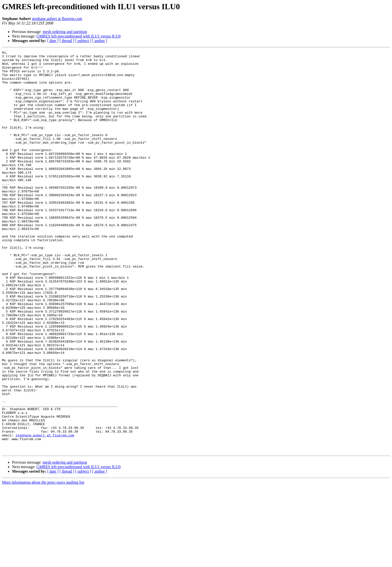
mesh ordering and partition (65, 32)
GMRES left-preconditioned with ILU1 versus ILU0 (78, 36)
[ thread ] (67, 41)
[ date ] (53, 41)
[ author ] (100, 41)
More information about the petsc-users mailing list (43, 563)
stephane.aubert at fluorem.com (57, 19)
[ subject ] (83, 41)
